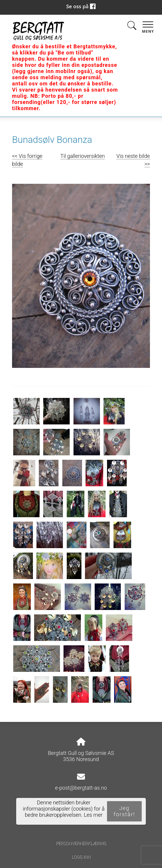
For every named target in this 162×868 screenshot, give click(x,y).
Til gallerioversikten (82, 156)
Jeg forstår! (125, 811)
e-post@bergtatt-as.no (81, 788)
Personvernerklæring (81, 843)
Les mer (93, 815)
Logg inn (81, 857)
